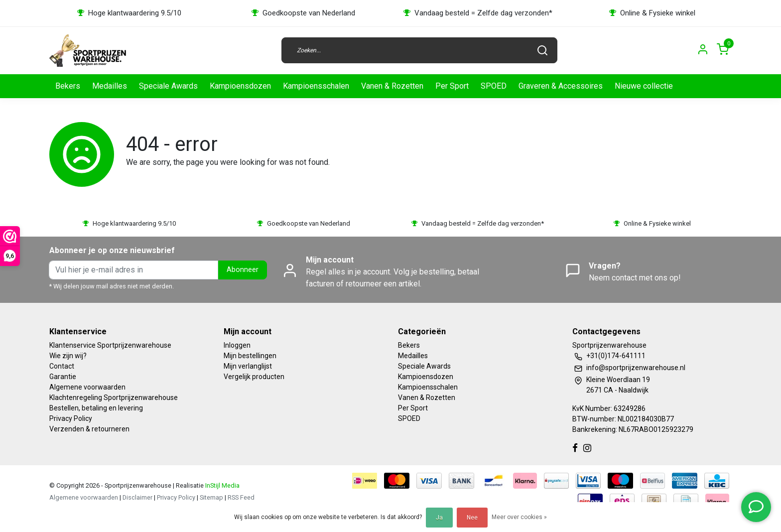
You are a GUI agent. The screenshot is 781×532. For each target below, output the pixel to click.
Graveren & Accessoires (561, 86)
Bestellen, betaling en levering (96, 408)
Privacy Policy (71, 418)
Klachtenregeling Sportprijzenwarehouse (114, 398)
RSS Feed (241, 497)
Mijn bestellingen (250, 356)
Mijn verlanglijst (248, 366)
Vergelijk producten (254, 377)
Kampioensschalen (316, 86)
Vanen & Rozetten (392, 86)
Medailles (110, 86)
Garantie (63, 377)
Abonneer (243, 270)
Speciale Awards (168, 86)
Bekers (68, 86)
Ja (439, 518)
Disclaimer (137, 497)
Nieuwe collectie (644, 86)
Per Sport (452, 86)
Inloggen (237, 345)
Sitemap (211, 497)
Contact (62, 366)
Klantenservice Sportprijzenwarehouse (110, 345)
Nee (472, 518)
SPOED (494, 86)
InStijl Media (222, 485)
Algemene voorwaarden (87, 387)
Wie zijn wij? (68, 356)
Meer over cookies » (519, 517)
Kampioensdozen (240, 86)
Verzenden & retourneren (89, 429)
